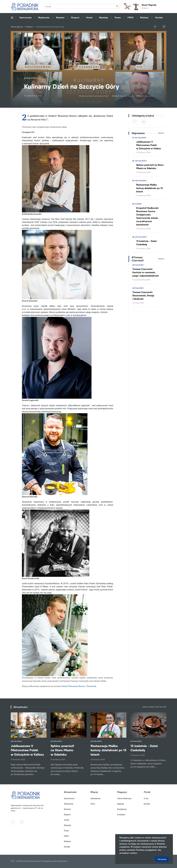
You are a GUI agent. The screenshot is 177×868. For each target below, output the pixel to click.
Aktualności (141, 138)
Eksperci (75, 18)
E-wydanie (121, 815)
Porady (138, 204)
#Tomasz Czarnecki (145, 96)
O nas (146, 798)
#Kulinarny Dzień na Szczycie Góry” (94, 96)
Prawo (118, 18)
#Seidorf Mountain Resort (123, 96)
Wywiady (104, 18)
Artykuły (29, 27)
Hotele (89, 18)
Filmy (93, 804)
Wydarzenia (44, 18)
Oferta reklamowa (124, 798)
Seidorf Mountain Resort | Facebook (79, 686)
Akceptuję (162, 859)
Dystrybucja (122, 809)
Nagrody (121, 804)
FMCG (130, 18)
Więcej (161, 133)
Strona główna (17, 27)
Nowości (60, 18)
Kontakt (159, 18)
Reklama (144, 18)
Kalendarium (96, 798)
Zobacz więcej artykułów (154, 707)
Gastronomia (25, 18)
